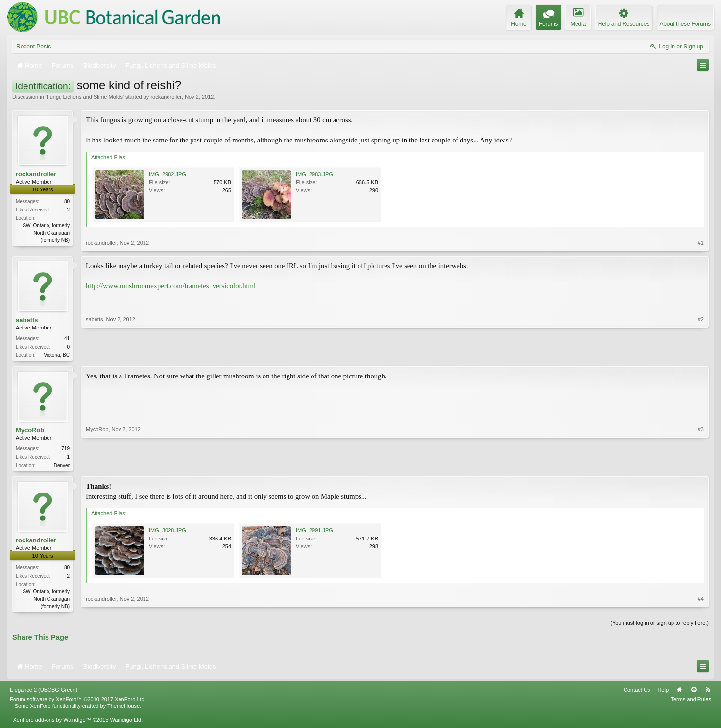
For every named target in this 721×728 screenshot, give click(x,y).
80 (67, 201)
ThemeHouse (123, 709)
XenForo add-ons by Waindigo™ (52, 723)
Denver (62, 466)
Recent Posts (34, 47)
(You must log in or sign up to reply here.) (660, 626)
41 (67, 339)
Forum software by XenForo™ (78, 702)
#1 (701, 243)
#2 (701, 354)
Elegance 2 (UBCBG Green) (44, 693)
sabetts (27, 320)
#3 (701, 465)
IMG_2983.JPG (314, 174)
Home (679, 693)
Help (663, 693)
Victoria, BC (57, 355)
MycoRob (30, 431)
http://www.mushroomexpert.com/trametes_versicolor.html (171, 286)
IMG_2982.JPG (168, 174)
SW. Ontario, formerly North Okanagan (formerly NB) (46, 233)
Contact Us (637, 693)
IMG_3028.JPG (168, 532)
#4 (701, 607)
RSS (708, 693)
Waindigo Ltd (125, 723)
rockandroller (166, 97)
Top (694, 693)
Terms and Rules (691, 702)
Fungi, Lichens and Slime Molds (85, 97)
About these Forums (685, 24)
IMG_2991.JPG (314, 532)
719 (65, 450)
